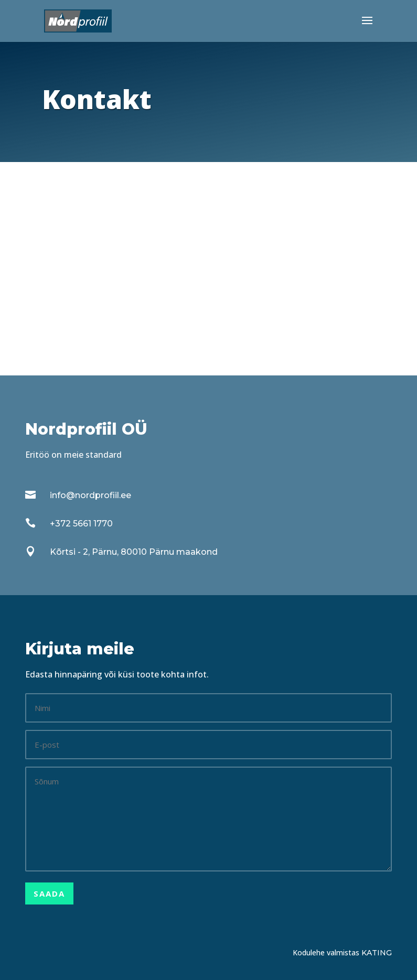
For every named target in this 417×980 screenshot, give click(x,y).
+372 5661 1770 (81, 524)
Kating (377, 953)
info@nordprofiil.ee (90, 495)
